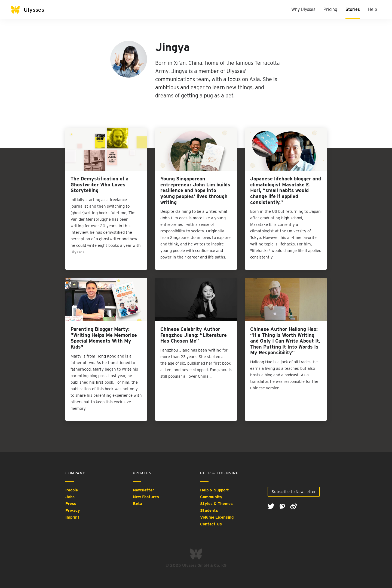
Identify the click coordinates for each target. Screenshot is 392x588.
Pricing (330, 9)
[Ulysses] (33, 10)
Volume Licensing (217, 517)
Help (373, 9)
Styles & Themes (216, 504)
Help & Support (215, 490)
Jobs (70, 497)
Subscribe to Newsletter (294, 492)
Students (209, 510)
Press (71, 504)
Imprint (72, 517)
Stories (353, 9)
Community (211, 497)
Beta (137, 504)
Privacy (73, 510)
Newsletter (143, 490)
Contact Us (211, 524)
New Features (146, 497)
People (72, 490)
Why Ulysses (303, 9)
